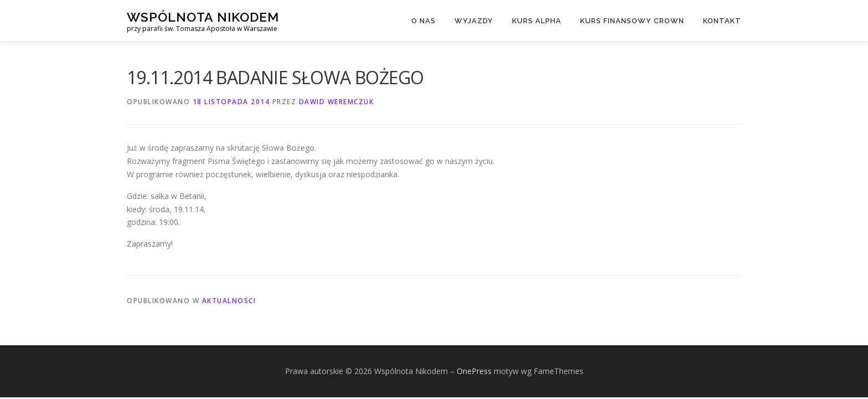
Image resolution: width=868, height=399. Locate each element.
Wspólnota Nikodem (203, 17)
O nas (423, 21)
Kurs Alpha (537, 21)
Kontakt (722, 21)
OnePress (474, 371)
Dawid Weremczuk (337, 102)
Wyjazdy (474, 21)
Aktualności (229, 301)
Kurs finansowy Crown (632, 21)
